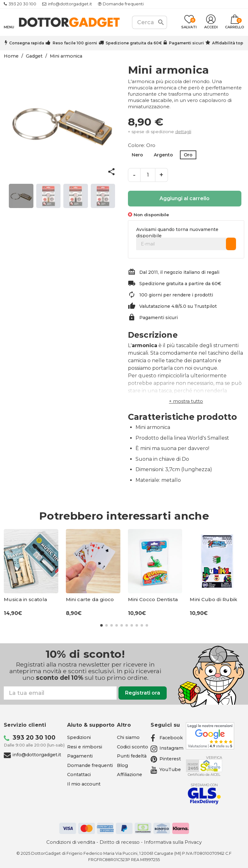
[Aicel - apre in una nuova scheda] (204, 766)
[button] (186, 401)
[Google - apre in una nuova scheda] (210, 736)
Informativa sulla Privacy (173, 842)
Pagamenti (80, 756)
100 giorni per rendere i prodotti (176, 295)
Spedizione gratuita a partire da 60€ (180, 284)
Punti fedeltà (132, 756)
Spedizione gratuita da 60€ (134, 43)
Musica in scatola (25, 600)
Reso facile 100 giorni (75, 43)
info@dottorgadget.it (70, 4)
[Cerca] (149, 22)
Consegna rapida (27, 43)
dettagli (183, 132)
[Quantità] (148, 175)
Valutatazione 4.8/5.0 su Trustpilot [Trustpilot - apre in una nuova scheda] (178, 306)
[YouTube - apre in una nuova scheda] (166, 769)
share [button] (111, 172)
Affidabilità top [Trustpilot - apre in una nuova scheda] (228, 43)
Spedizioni (79, 737)
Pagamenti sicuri (186, 43)
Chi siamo (128, 737)
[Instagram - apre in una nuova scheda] (167, 748)
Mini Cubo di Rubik (213, 600)
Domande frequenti (123, 4)
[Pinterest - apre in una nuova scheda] (166, 759)
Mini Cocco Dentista (153, 600)
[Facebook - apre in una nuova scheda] (167, 738)
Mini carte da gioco (90, 600)
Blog (122, 765)
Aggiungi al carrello (185, 198)
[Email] (60, 693)
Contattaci (79, 775)
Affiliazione (130, 775)
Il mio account (84, 784)
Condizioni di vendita (71, 842)
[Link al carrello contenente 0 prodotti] (235, 22)
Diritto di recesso (120, 842)
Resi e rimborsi (85, 747)
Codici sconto (133, 747)
